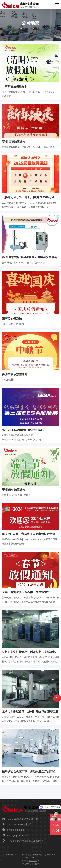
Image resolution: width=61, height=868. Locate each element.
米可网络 (35, 864)
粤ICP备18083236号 (30, 861)
